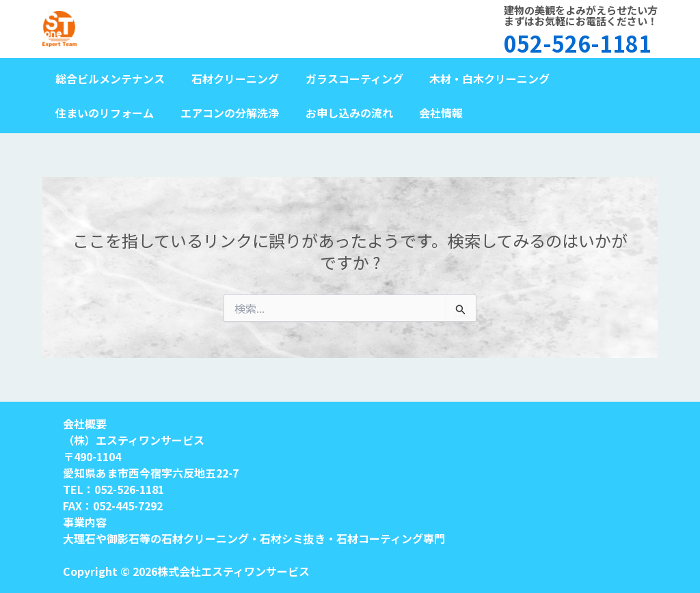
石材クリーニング (228, 79)
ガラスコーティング (343, 79)
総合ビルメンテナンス (108, 79)
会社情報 (425, 113)
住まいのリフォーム (103, 113)
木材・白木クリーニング (474, 79)
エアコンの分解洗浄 (223, 113)
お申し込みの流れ (338, 113)
